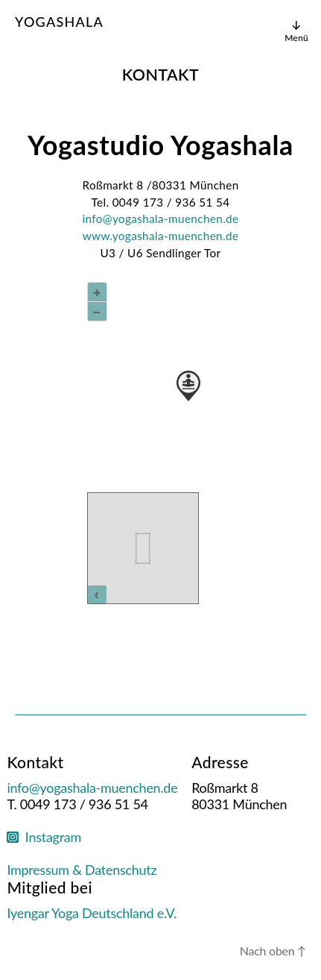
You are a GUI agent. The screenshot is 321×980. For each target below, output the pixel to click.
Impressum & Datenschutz (82, 870)
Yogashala (59, 22)
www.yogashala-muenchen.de (161, 236)
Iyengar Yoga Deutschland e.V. (92, 913)
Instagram (44, 837)
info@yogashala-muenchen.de (161, 219)
